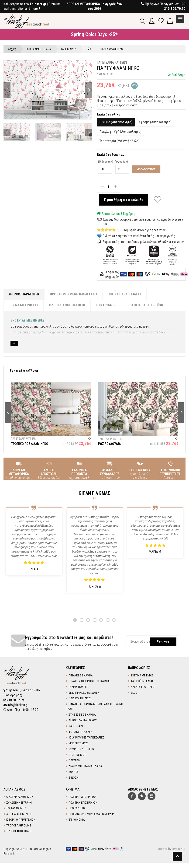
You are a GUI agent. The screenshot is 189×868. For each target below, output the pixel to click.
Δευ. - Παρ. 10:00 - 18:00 (21, 709)
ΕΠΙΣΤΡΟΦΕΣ (106, 305)
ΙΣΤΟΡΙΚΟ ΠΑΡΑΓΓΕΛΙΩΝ (21, 820)
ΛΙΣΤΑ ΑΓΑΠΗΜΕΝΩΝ (19, 814)
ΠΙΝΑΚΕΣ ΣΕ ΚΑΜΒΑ (81, 675)
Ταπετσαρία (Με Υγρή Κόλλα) (120, 141)
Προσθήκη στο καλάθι (124, 200)
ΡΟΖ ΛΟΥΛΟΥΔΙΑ (109, 444)
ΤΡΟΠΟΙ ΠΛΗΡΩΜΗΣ (19, 825)
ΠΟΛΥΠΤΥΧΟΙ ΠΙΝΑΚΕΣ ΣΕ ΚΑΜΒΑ (89, 681)
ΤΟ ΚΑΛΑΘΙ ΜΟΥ (16, 808)
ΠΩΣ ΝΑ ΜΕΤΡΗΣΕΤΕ (24, 305)
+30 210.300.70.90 (175, 6)
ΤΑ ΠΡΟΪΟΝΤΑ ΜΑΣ (142, 681)
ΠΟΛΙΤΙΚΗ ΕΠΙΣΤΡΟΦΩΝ (83, 803)
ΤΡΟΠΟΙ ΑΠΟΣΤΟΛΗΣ (19, 831)
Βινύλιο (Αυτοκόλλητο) (116, 122)
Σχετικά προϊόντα (24, 371)
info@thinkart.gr (16, 704)
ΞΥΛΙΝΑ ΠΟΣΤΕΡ (78, 687)
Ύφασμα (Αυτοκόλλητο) (155, 122)
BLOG (134, 693)
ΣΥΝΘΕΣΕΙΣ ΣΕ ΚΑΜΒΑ (82, 715)
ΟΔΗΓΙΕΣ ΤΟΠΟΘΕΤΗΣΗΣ (67, 305)
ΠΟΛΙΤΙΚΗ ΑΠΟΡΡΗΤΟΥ (83, 797)
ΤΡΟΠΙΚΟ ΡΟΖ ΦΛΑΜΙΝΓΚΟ (30, 444)
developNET (179, 849)
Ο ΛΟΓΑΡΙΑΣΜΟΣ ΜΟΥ (20, 797)
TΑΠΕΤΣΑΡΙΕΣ (77, 726)
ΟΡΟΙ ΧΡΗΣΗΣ (77, 808)
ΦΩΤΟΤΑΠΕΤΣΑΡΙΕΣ (80, 732)
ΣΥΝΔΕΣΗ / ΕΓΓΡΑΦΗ (19, 803)
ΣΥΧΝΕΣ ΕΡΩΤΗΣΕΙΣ (143, 687)
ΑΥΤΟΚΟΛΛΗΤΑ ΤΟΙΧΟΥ (83, 720)
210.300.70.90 (14, 700)
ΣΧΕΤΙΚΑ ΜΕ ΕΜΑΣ (142, 675)
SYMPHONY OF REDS (81, 749)
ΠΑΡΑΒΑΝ (74, 761)
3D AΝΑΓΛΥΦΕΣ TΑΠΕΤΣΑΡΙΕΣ (86, 738)
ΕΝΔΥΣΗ (74, 778)
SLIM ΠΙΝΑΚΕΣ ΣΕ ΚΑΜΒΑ (84, 693)
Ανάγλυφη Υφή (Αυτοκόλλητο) (120, 132)
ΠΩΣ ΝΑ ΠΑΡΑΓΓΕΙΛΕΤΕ (125, 294)
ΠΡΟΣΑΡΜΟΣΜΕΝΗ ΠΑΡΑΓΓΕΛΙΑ (74, 294)
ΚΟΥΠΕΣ (74, 772)
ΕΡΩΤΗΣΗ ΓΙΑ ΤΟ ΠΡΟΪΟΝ (145, 305)
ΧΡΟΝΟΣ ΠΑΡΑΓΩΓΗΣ (24, 294)
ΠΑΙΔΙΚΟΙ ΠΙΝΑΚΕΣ (80, 698)
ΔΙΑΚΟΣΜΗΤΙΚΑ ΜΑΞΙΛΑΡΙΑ (85, 766)
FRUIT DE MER (77, 755)
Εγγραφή (163, 641)
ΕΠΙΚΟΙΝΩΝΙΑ (77, 820)
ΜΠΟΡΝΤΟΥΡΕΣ (78, 743)
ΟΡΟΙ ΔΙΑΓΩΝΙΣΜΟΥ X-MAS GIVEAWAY (92, 814)
